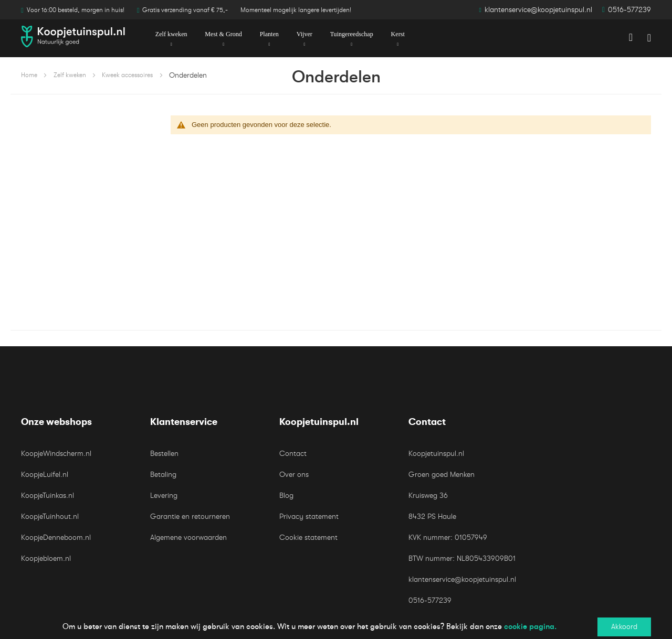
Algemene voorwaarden (188, 537)
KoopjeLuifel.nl (45, 475)
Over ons (294, 475)
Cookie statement (308, 537)
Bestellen (164, 454)
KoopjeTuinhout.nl (50, 516)
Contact (293, 454)
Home (29, 75)
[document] (336, 627)
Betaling (163, 475)
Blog (286, 496)
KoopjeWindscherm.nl (56, 454)
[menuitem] (171, 35)
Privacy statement (309, 516)
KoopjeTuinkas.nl (48, 496)
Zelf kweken (70, 75)
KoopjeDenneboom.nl (56, 537)
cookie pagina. (530, 626)
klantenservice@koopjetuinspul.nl (538, 10)
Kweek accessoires (127, 75)
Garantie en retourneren (190, 516)
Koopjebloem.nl (46, 558)
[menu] (336, 34)
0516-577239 (629, 10)
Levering (164, 496)
